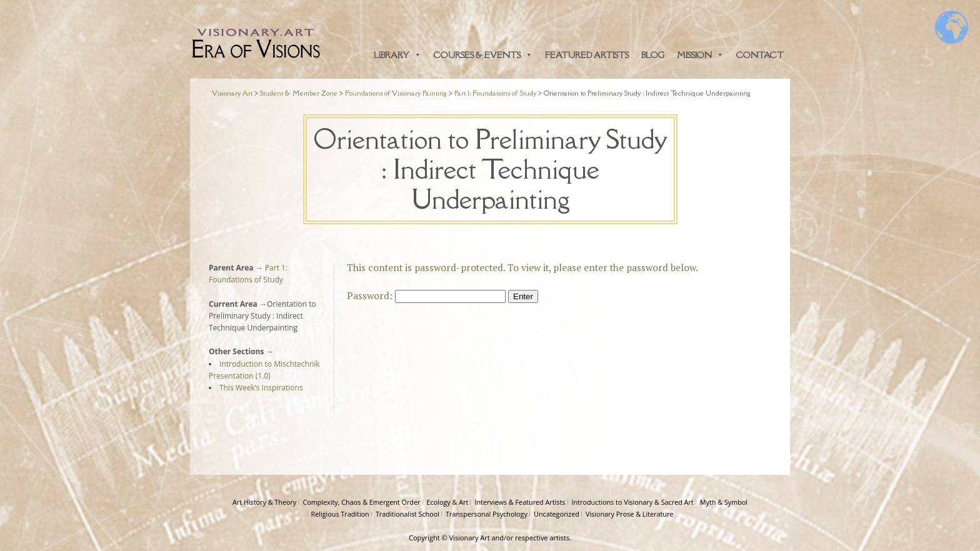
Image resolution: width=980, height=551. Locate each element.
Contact (760, 55)
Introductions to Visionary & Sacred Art (633, 502)
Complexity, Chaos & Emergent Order (361, 502)
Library (397, 55)
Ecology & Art (448, 502)
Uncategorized (557, 514)
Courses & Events (483, 55)
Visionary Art (470, 538)
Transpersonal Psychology (487, 514)
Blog (653, 55)
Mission (700, 55)
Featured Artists (587, 55)
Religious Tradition (340, 514)
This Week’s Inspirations (261, 388)
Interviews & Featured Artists (520, 502)
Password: (426, 295)
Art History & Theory (264, 502)
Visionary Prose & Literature (630, 514)
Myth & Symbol (724, 502)
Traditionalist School (407, 514)
